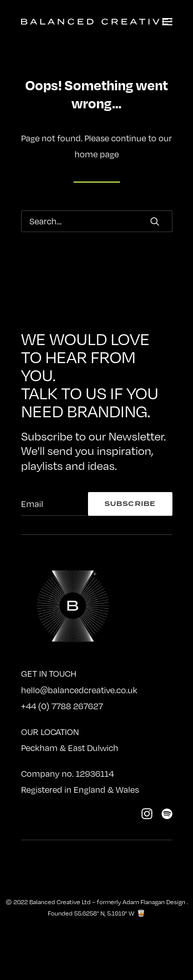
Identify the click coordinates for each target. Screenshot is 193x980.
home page (97, 154)
